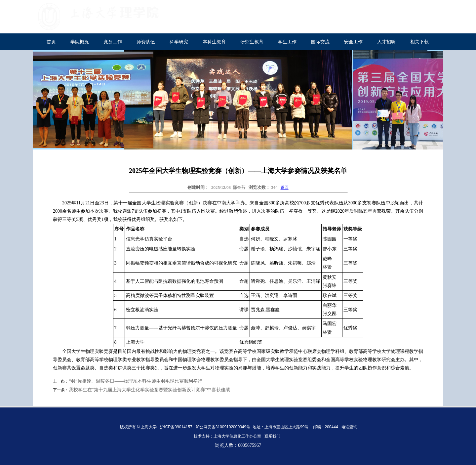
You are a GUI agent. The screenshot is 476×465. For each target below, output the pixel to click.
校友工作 (424, 25)
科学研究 (179, 42)
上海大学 (402, 10)
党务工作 (113, 42)
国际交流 (320, 42)
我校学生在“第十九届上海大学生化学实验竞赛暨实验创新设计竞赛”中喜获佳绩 (149, 390)
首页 (51, 42)
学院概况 (80, 42)
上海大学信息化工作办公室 (239, 436)
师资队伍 (146, 42)
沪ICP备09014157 (177, 427)
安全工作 (353, 42)
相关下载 (419, 42)
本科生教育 (214, 42)
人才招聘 (386, 42)
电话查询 (349, 427)
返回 (285, 188)
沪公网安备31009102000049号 (223, 427)
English (430, 10)
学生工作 (287, 42)
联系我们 (273, 436)
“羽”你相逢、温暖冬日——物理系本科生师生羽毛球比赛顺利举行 (136, 381)
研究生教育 (252, 42)
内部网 (389, 25)
